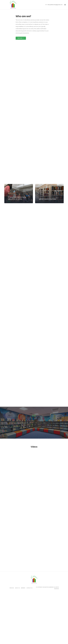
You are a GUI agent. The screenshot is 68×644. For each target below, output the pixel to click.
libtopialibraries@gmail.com (54, 5)
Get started (17, 334)
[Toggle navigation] (65, 5)
